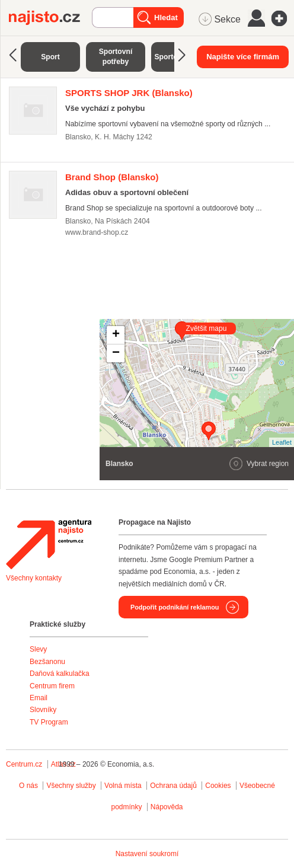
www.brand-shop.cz (97, 232)
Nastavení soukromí (147, 854)
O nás (28, 786)
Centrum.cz (24, 764)
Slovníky (43, 710)
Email (39, 698)
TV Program (49, 722)
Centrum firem (52, 686)
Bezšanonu (47, 662)
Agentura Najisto (49, 544)
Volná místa (123, 786)
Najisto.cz (50, 18)
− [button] (116, 353)
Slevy (38, 649)
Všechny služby (72, 786)
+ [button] (116, 335)
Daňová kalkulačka (60, 674)
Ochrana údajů (173, 786)
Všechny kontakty (34, 578)
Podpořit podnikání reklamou (175, 607)
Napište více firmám (243, 57)
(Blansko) (129, 93)
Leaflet (282, 442)
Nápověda (167, 807)
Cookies (218, 786)
